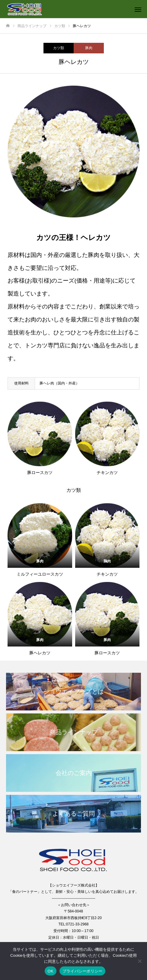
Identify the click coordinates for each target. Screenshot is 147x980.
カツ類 (59, 48)
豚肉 (89, 48)
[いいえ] (139, 961)
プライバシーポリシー (83, 971)
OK (51, 971)
